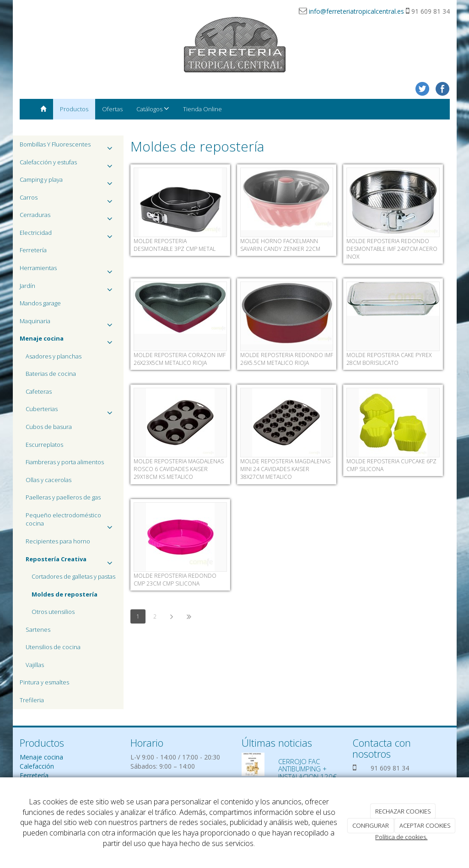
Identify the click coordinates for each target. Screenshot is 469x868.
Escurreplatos (44, 445)
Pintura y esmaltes (44, 682)
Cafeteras (39, 391)
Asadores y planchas (54, 356)
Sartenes (38, 629)
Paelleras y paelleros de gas (63, 497)
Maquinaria (68, 323)
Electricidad (68, 235)
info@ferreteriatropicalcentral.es (356, 11)
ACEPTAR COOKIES (425, 825)
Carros (68, 200)
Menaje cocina (41, 757)
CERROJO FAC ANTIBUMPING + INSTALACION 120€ (307, 769)
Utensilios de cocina (53, 647)
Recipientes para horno (58, 541)
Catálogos (153, 109)
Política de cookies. (401, 837)
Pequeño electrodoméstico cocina (71, 522)
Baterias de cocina (51, 374)
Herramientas (68, 270)
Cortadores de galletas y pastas (73, 576)
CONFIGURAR (371, 825)
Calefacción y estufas (68, 165)
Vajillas (35, 665)
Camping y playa (68, 182)
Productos (74, 109)
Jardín (68, 288)
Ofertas (112, 109)
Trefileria (32, 700)
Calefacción (37, 766)
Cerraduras (68, 217)
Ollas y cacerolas (49, 480)
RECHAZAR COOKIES (403, 811)
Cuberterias (71, 411)
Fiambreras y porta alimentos (65, 462)
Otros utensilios (53, 612)
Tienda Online (202, 109)
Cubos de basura (49, 427)
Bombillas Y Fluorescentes (68, 147)
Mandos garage (40, 303)
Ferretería (33, 250)
